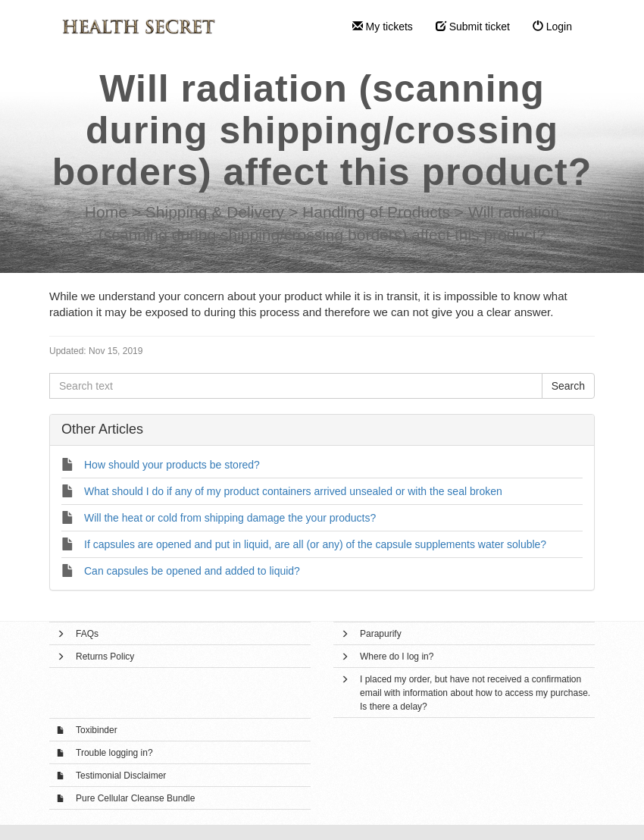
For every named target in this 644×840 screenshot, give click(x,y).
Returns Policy (105, 657)
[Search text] (296, 386)
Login (552, 27)
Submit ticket (473, 27)
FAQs (87, 634)
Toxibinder (97, 730)
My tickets (383, 27)
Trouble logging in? (114, 753)
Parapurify (381, 634)
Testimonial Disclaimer (121, 776)
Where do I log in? (397, 657)
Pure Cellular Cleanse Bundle (135, 798)
